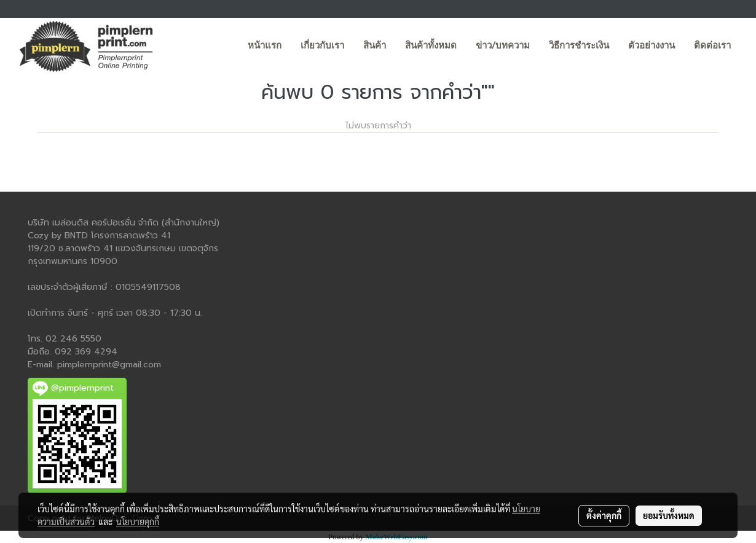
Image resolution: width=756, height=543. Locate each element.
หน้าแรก (265, 45)
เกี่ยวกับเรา (322, 45)
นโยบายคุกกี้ (138, 522)
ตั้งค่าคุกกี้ (604, 515)
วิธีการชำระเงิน (579, 45)
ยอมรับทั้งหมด (669, 515)
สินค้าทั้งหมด (431, 45)
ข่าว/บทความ (503, 45)
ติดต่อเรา (712, 45)
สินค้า (375, 45)
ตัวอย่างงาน (652, 45)
